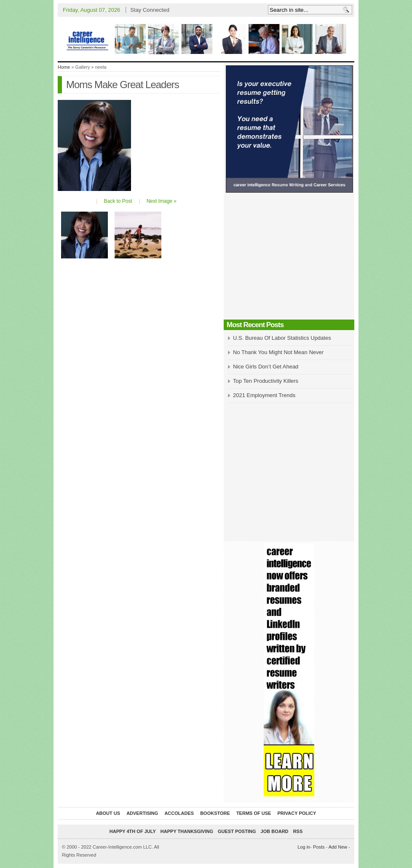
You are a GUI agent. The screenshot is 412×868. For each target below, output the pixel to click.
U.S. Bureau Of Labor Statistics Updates (282, 338)
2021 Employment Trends (264, 395)
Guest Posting (237, 831)
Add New (338, 847)
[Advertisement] (289, 258)
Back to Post (118, 201)
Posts (319, 847)
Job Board (275, 831)
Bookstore (215, 813)
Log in (304, 847)
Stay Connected (150, 10)
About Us (108, 813)
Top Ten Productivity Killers (266, 381)
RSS (298, 831)
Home (64, 67)
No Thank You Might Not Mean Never (278, 352)
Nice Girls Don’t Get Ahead (266, 367)
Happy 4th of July (133, 831)
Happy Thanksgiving (187, 831)
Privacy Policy (297, 813)
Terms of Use (254, 813)
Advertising (142, 813)
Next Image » (162, 201)
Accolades (179, 813)
